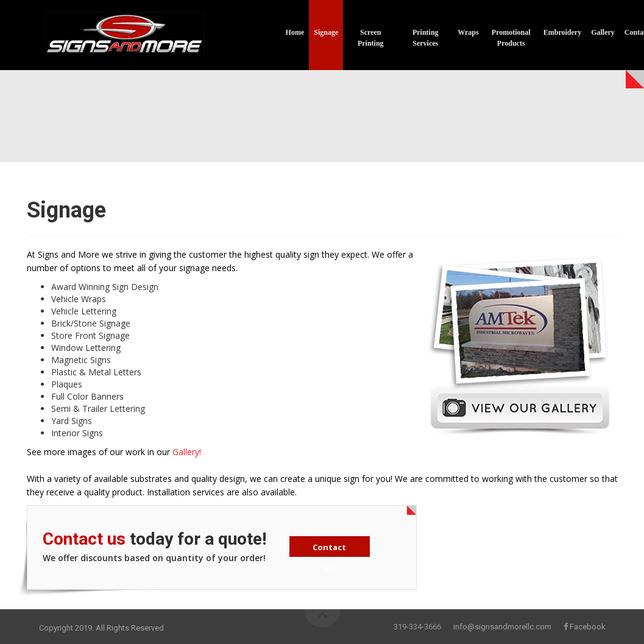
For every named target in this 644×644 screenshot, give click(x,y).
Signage (326, 32)
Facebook (588, 627)
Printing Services (426, 38)
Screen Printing (371, 38)
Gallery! (187, 452)
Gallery (603, 32)
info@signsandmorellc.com (502, 627)
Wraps (468, 32)
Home (295, 32)
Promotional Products (511, 38)
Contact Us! (329, 549)
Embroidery (562, 32)
